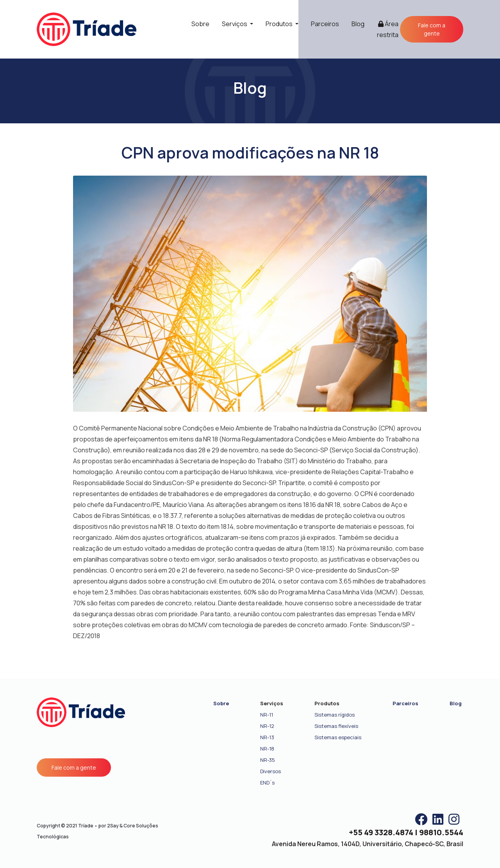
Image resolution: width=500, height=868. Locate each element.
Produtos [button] (280, 24)
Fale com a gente (432, 29)
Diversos (271, 771)
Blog (358, 24)
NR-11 (267, 715)
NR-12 (267, 726)
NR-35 (268, 760)
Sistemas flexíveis (336, 726)
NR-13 (267, 737)
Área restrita (388, 29)
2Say (113, 826)
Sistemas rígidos (335, 715)
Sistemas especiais (338, 737)
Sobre (200, 24)
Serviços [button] (235, 24)
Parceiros (325, 24)
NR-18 (267, 749)
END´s (267, 783)
